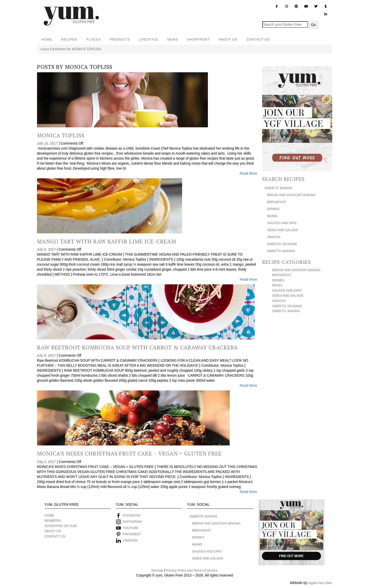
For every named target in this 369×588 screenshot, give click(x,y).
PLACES (93, 39)
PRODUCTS (120, 39)
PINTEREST (132, 534)
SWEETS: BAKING (279, 188)
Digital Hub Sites (320, 583)
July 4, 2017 (47, 462)
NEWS (172, 39)
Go (314, 25)
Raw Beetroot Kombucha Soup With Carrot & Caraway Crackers (137, 347)
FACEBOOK (132, 515)
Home (45, 49)
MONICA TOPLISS (89, 67)
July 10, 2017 (48, 143)
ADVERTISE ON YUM (61, 526)
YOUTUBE (130, 528)
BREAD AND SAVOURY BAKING (291, 195)
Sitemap (157, 570)
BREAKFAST (277, 202)
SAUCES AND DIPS (282, 223)
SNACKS (274, 237)
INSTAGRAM (132, 522)
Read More (248, 173)
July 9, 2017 (47, 249)
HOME (47, 39)
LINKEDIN (130, 540)
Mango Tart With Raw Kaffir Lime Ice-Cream (107, 241)
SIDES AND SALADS (283, 230)
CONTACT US (258, 39)
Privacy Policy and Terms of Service (192, 570)
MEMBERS (53, 521)
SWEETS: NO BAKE (282, 244)
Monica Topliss (61, 135)
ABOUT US (228, 39)
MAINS (272, 216)
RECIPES (69, 39)
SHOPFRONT (198, 39)
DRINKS (273, 209)
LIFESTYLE (149, 39)
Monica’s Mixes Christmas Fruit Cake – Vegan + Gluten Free (129, 453)
